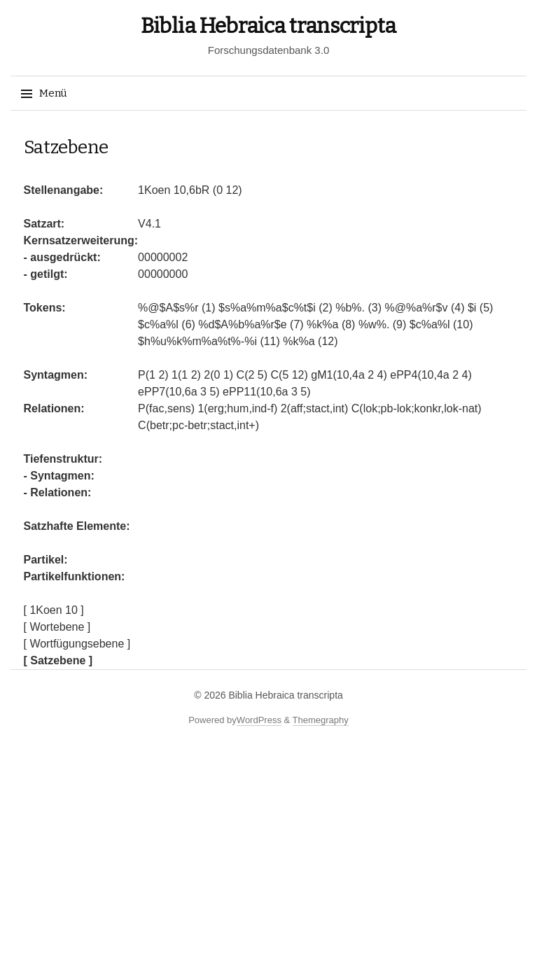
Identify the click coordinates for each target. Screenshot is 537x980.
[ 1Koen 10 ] (54, 610)
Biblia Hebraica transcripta (268, 26)
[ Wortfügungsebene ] (77, 644)
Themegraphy (321, 720)
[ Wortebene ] (57, 627)
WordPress (259, 720)
